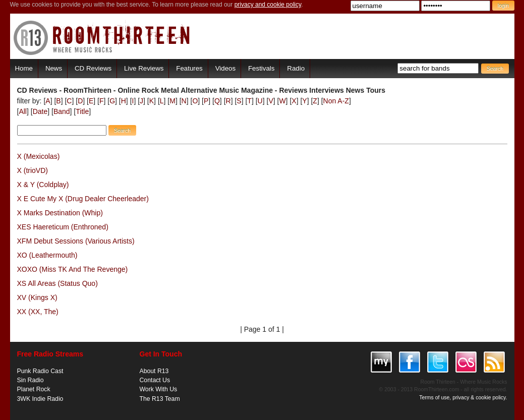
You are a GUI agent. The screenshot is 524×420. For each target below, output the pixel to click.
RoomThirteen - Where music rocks (102, 38)
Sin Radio (31, 380)
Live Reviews (144, 68)
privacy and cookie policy (268, 5)
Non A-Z (336, 101)
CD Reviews (93, 68)
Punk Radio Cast (40, 371)
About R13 (154, 371)
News (54, 68)
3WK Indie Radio (40, 399)
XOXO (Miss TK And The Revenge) (73, 269)
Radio (296, 68)
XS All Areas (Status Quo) (57, 283)
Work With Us (159, 389)
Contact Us (155, 380)
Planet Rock (34, 389)
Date (40, 111)
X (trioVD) (33, 170)
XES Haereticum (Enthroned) (63, 227)
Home (24, 68)
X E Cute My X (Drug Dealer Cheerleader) (83, 199)
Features (189, 68)
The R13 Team (160, 399)
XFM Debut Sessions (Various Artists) (76, 241)
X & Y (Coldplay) (43, 185)
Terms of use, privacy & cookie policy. (463, 397)
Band (62, 111)
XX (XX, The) (38, 312)
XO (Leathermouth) (47, 255)
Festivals (261, 68)
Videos (225, 68)
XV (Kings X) (37, 297)
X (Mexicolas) (39, 156)
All (23, 111)
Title (82, 111)
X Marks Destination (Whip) (60, 213)
